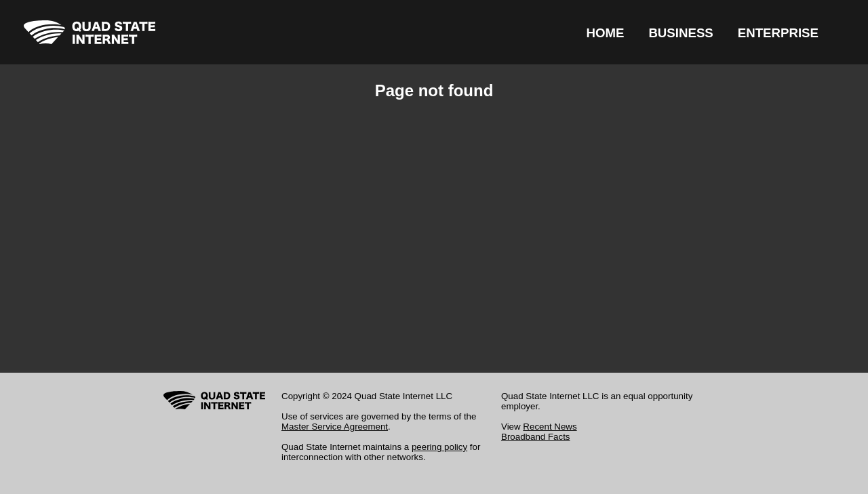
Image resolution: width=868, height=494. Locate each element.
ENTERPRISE (778, 33)
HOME (605, 33)
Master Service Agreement (335, 427)
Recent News (550, 427)
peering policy (439, 447)
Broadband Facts (536, 437)
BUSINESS (680, 33)
